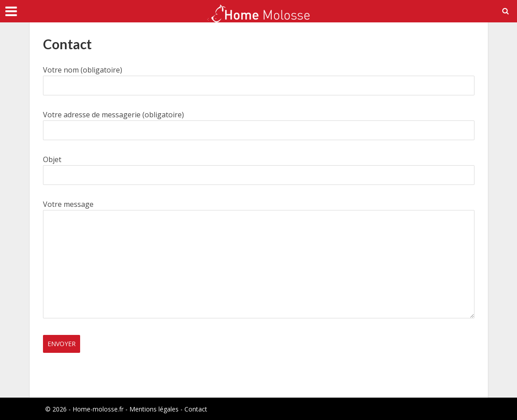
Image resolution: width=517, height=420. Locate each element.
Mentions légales (154, 409)
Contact (196, 409)
